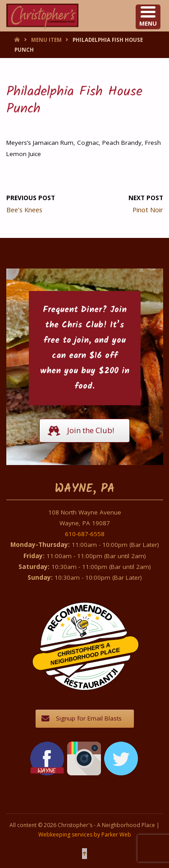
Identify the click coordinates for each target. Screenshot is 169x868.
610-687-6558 (85, 534)
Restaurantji (91, 673)
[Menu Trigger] (148, 17)
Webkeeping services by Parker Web (85, 834)
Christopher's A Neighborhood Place (85, 654)
